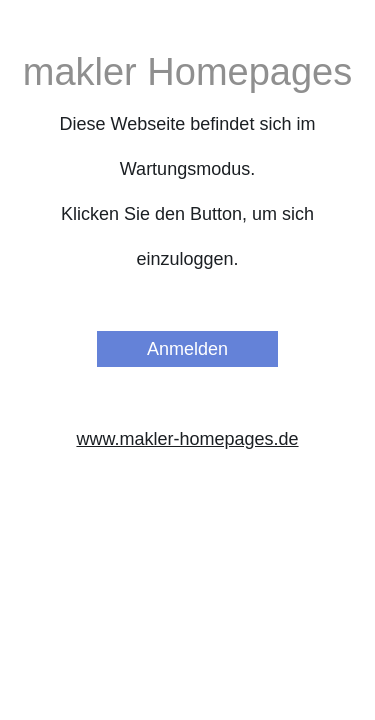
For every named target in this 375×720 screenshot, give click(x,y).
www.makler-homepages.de (187, 439)
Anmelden (187, 349)
